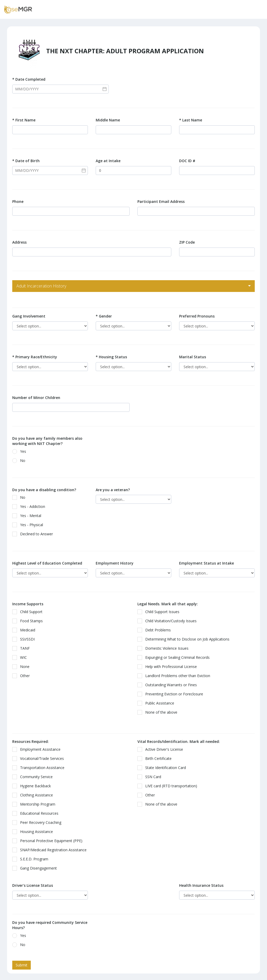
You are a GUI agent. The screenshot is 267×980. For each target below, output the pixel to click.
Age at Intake (108, 161)
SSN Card (151, 777)
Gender (104, 316)
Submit (22, 965)
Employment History (115, 563)
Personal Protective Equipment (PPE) (49, 841)
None (23, 667)
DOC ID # (187, 161)
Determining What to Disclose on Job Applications (185, 639)
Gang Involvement (29, 316)
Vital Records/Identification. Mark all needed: (179, 741)
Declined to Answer (34, 534)
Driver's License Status (33, 885)
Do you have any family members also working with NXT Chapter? (47, 441)
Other (23, 676)
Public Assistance (157, 703)
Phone (18, 201)
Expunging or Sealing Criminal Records (175, 657)
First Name (24, 120)
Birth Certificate (156, 758)
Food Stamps (29, 621)
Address (19, 242)
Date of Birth (26, 161)
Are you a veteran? (113, 490)
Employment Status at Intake (207, 563)
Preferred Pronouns (197, 316)
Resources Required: (31, 741)
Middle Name (108, 120)
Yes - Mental (28, 516)
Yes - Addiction (30, 506)
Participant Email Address (161, 201)
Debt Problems (156, 630)
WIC (21, 657)
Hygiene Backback (33, 786)
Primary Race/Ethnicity (35, 357)
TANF (23, 648)
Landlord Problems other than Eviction (175, 676)
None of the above (159, 712)
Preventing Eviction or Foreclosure (172, 694)
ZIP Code (187, 242)
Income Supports (28, 604)
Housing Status (111, 357)
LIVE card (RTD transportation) (169, 786)
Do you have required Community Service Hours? (50, 925)
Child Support (29, 612)
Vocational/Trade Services (40, 758)
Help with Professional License (169, 667)
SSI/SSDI (25, 639)
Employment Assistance (38, 749)
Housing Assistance (34, 832)
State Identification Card (163, 768)
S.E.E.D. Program (32, 859)
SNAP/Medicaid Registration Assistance (51, 850)
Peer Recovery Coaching (38, 822)
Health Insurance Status (201, 885)
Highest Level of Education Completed (47, 563)
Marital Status (193, 357)
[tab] (133, 286)
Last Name (191, 120)
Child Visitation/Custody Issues (169, 621)
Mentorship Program (35, 804)
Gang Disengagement (36, 868)
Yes (21, 451)
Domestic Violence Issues (165, 648)
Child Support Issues (160, 612)
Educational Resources (37, 813)
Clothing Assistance (34, 795)
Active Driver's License (162, 749)
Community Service (34, 777)
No (20, 460)
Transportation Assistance (40, 768)
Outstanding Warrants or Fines (169, 685)
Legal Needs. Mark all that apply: (168, 604)
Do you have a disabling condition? (44, 490)
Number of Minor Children (36, 398)
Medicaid (25, 630)
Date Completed (29, 79)
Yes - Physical (29, 525)
